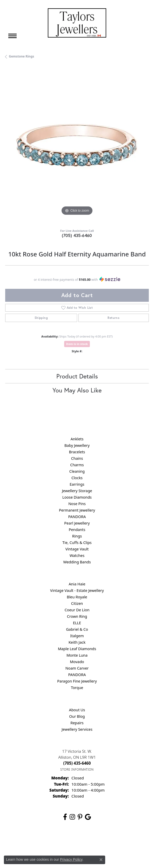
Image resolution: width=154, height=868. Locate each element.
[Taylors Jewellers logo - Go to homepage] (77, 23)
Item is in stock (77, 344)
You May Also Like (77, 390)
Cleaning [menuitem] (77, 471)
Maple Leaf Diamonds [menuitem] (77, 649)
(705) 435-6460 (77, 235)
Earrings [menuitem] (77, 484)
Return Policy (25, 841)
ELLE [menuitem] (77, 623)
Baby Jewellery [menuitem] (77, 445)
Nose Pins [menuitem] (77, 504)
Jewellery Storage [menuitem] (77, 491)
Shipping (41, 318)
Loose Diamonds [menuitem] (77, 497)
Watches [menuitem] (77, 555)
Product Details (77, 376)
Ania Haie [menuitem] (77, 584)
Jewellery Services (77, 729)
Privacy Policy (51, 841)
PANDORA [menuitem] (77, 517)
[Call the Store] (77, 763)
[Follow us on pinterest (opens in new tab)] (80, 817)
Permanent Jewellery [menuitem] (77, 510)
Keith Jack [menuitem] (77, 642)
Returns (113, 318)
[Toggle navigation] (12, 36)
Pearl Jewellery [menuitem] (77, 523)
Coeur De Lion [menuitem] (77, 610)
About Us (77, 710)
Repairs (77, 723)
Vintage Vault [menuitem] (77, 549)
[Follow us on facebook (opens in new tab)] (65, 817)
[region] (77, 145)
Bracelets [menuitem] (77, 452)
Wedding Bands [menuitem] (77, 562)
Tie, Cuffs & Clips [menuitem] (77, 543)
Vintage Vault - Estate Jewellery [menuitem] (77, 590)
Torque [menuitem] (77, 688)
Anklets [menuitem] (77, 439)
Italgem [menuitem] (77, 636)
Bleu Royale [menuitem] (77, 597)
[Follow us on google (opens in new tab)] (88, 817)
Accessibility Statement (121, 841)
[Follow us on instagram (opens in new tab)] (72, 817)
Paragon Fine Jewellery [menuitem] (77, 681)
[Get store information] (77, 769)
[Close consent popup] (101, 860)
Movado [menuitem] (77, 662)
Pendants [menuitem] (77, 530)
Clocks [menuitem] (77, 478)
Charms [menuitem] (77, 465)
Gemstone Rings (21, 56)
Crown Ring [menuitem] (77, 616)
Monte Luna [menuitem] (77, 655)
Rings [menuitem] (77, 536)
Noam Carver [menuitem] (77, 668)
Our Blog (77, 716)
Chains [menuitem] (77, 458)
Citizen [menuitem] (77, 603)
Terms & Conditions (82, 841)
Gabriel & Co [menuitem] (77, 629)
